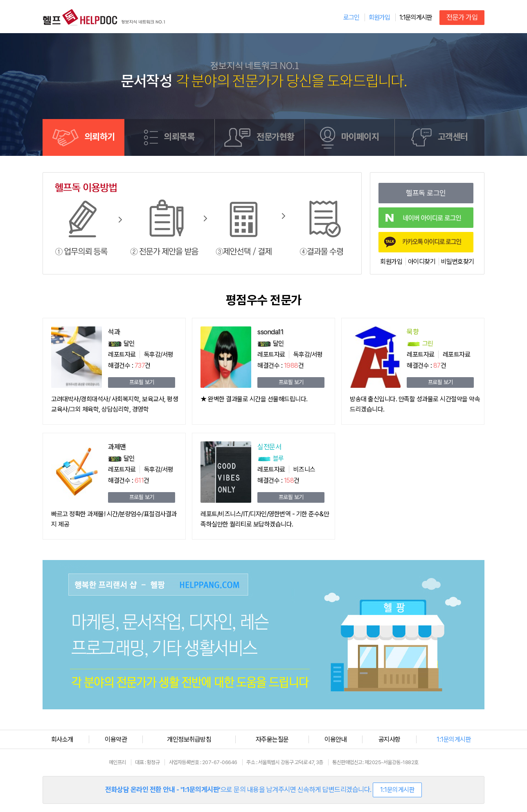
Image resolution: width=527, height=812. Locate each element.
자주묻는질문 (272, 739)
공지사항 (390, 739)
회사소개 (62, 739)
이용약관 (116, 739)
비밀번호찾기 (458, 262)
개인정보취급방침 (189, 739)
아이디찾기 (422, 262)
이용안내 (336, 739)
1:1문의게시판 (416, 17)
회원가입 (391, 262)
